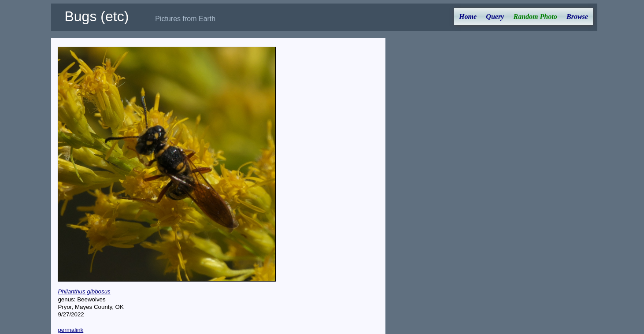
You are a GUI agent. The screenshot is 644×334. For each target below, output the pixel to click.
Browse (577, 17)
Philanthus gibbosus (84, 291)
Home (468, 17)
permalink (70, 330)
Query (495, 17)
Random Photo (535, 17)
